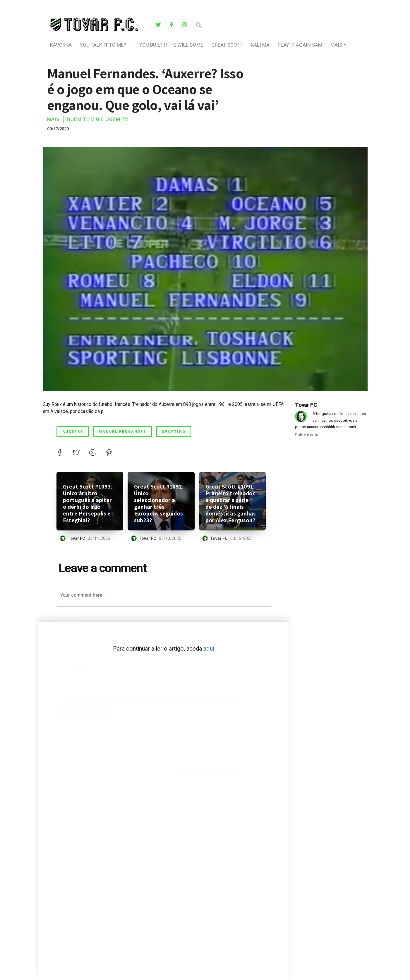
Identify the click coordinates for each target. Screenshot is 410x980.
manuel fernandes (122, 432)
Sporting (174, 432)
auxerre (73, 432)
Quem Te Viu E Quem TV (98, 119)
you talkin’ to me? (103, 45)
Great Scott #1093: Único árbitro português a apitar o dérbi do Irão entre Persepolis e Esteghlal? (88, 503)
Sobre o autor (307, 435)
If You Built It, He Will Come (169, 45)
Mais (336, 45)
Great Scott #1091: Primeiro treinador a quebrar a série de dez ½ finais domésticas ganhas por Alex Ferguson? (231, 503)
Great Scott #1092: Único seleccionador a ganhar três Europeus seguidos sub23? (159, 503)
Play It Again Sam (300, 45)
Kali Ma (260, 45)
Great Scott (227, 45)
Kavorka (61, 45)
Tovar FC (76, 539)
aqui (209, 649)
